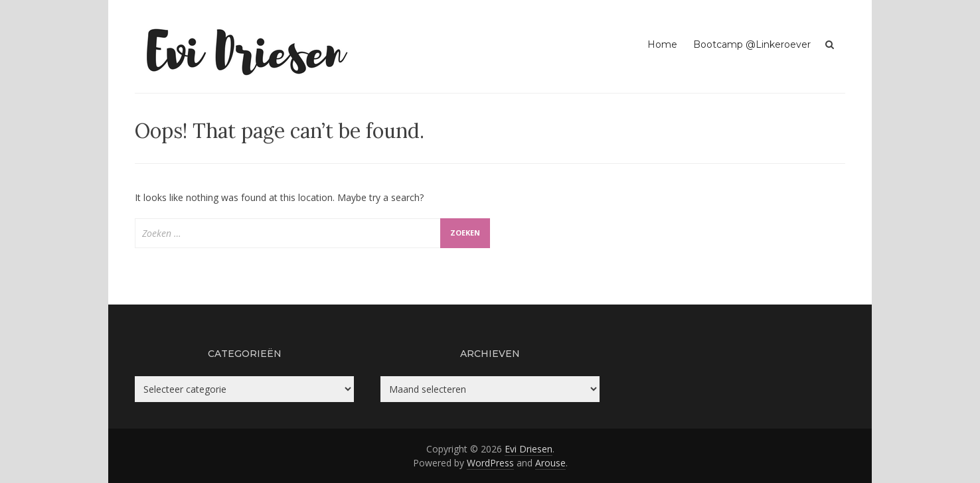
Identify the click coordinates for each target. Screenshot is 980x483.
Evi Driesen (529, 449)
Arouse (550, 463)
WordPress (490, 463)
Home (662, 44)
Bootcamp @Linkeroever (752, 44)
